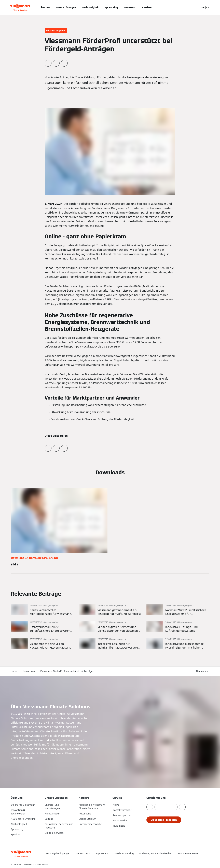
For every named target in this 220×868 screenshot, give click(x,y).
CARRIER (44, 864)
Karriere (147, 7)
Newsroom (130, 7)
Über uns (45, 7)
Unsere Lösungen (66, 7)
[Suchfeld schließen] (196, 7)
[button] (184, 857)
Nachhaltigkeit (90, 7)
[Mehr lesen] (42, 610)
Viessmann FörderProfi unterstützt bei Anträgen (67, 671)
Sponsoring (111, 7)
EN (208, 7)
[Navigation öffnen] (2, 7)
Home (14, 671)
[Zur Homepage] (20, 7)
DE (203, 7)
